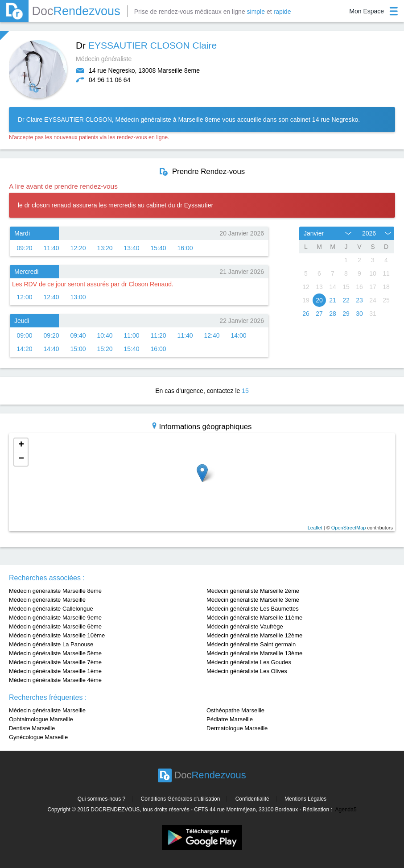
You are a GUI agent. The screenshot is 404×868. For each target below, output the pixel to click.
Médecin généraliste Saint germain (251, 644)
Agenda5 (346, 810)
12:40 (51, 297)
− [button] (21, 459)
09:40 (78, 335)
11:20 (158, 335)
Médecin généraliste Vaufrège (245, 626)
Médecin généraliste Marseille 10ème (57, 635)
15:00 (78, 349)
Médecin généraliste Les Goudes (249, 662)
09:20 (24, 248)
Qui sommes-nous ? (101, 799)
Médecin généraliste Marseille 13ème (254, 653)
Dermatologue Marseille (237, 728)
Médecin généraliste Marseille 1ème (55, 671)
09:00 (24, 335)
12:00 (24, 297)
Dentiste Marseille (32, 728)
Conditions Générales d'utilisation (181, 799)
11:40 (51, 248)
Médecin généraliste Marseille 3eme (253, 600)
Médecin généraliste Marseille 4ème (55, 680)
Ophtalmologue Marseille (41, 719)
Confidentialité (252, 799)
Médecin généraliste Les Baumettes (253, 609)
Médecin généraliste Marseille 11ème (254, 618)
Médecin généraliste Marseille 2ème (253, 591)
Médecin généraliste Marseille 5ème (55, 653)
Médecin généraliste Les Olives (247, 671)
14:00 (238, 335)
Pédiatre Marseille (230, 719)
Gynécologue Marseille (38, 737)
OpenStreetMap (349, 528)
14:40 (51, 349)
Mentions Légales (305, 799)
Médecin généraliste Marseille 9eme (55, 618)
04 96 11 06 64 (109, 80)
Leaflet (315, 528)
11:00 (131, 335)
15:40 (158, 248)
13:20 (105, 248)
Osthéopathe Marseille (235, 710)
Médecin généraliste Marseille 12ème (254, 635)
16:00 (185, 248)
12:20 (78, 248)
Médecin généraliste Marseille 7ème (55, 662)
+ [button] (21, 445)
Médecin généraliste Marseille (47, 600)
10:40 (105, 335)
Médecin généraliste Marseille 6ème (55, 626)
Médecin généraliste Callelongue (51, 609)
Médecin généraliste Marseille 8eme (55, 591)
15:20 (105, 349)
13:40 (131, 248)
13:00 (78, 297)
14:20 (24, 349)
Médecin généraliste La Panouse (51, 644)
